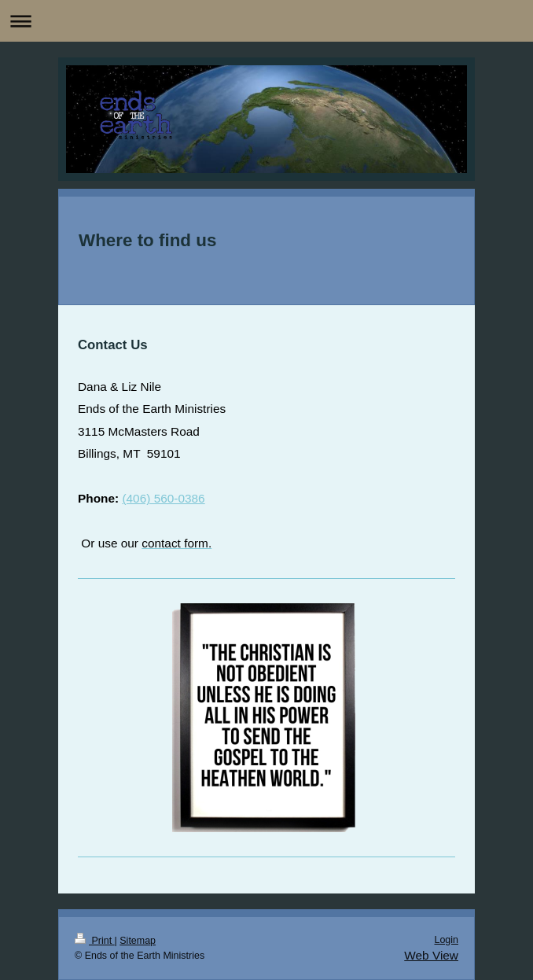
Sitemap (138, 941)
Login (446, 940)
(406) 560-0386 (163, 498)
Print (95, 941)
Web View (431, 955)
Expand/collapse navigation (266, 21)
